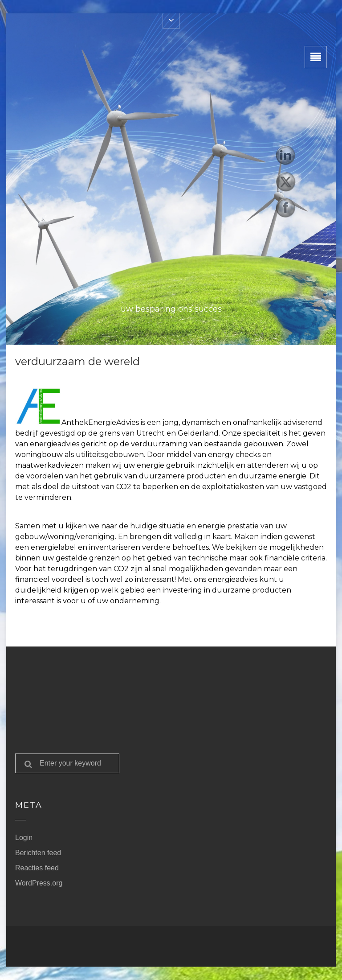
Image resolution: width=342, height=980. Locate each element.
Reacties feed (37, 868)
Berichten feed (38, 853)
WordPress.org (39, 883)
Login (24, 838)
